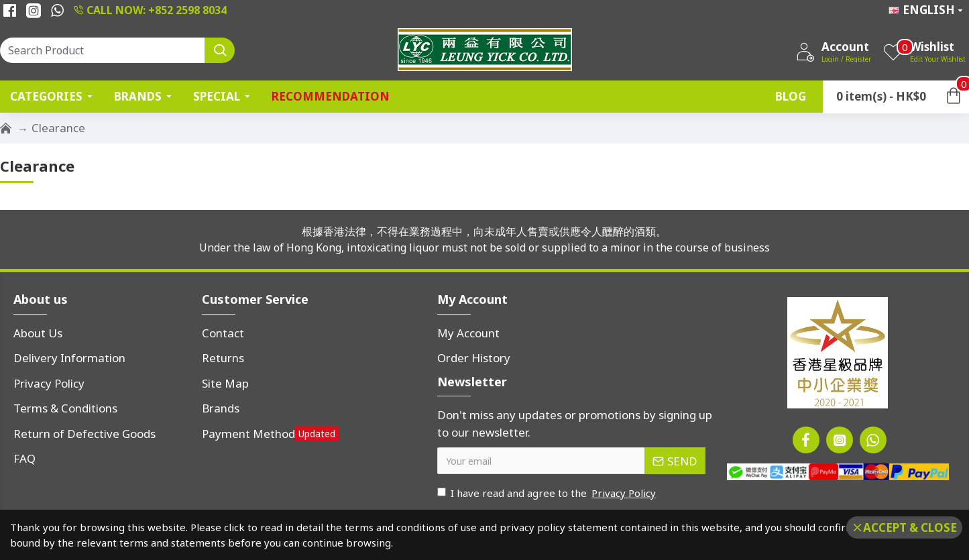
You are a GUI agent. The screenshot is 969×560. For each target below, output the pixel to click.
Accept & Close (910, 527)
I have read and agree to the (548, 493)
